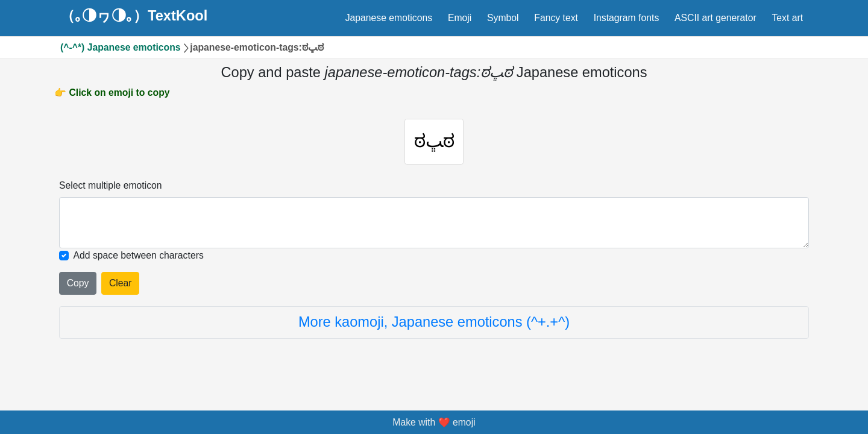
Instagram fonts (627, 18)
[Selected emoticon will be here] (434, 226)
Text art (787, 18)
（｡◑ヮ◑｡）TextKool (134, 16)
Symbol (503, 18)
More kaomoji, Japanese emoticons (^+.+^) (434, 325)
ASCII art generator (715, 18)
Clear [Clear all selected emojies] (121, 287)
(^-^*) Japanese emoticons (121, 47)
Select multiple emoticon (111, 189)
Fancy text (556, 18)
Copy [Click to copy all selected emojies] (78, 287)
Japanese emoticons (389, 18)
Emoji (460, 18)
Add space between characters (139, 259)
